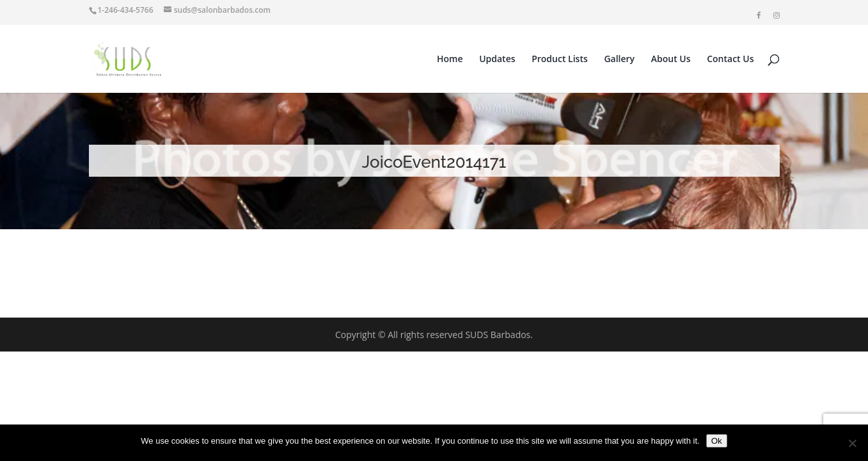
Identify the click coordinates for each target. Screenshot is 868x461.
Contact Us (730, 60)
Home (450, 60)
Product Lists (560, 60)
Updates (497, 60)
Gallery (619, 60)
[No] (852, 443)
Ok (717, 441)
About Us (671, 60)
